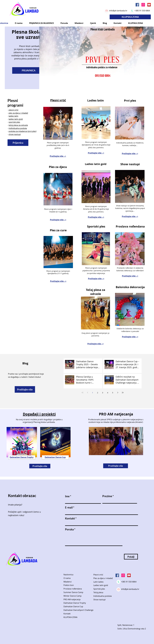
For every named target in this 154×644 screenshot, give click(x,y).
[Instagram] (143, 5)
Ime (67, 496)
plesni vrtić (14, 110)
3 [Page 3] (103, 393)
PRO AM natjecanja (72, 599)
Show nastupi (99, 600)
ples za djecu (14, 113)
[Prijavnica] (18, 143)
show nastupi (15, 134)
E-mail (69, 508)
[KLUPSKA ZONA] (130, 17)
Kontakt (70, 518)
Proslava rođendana (73, 589)
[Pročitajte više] (25, 389)
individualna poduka (18, 128)
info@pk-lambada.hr (118, 11)
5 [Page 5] (113, 393)
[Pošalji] (131, 557)
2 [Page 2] (98, 393)
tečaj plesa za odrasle (18, 125)
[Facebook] (137, 5)
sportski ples (14, 122)
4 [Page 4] (108, 393)
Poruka (69, 529)
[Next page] (118, 393)
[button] (19, 23)
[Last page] (123, 393)
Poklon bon (69, 585)
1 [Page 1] (93, 393)
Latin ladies (98, 582)
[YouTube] (149, 5)
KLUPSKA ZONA (70, 617)
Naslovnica (68, 575)
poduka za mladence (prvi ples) (23, 131)
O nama (67, 578)
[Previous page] (88, 393)
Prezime (107, 496)
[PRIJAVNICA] (29, 70)
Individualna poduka (103, 596)
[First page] (82, 393)
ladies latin (13, 116)
